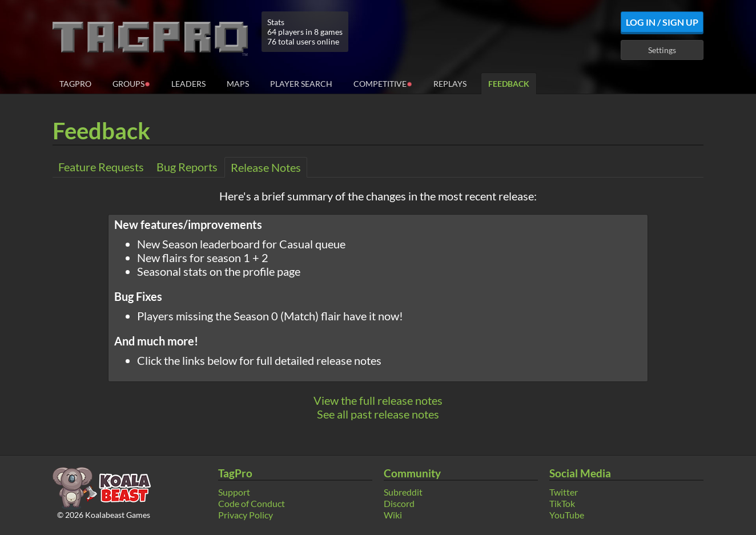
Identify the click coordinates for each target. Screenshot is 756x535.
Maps (238, 84)
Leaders (188, 84)
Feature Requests (101, 167)
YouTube (567, 515)
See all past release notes (378, 414)
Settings (662, 50)
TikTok (562, 503)
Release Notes (266, 167)
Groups (131, 83)
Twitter (564, 492)
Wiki (393, 515)
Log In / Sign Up (662, 22)
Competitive (383, 83)
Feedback (509, 84)
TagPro (75, 84)
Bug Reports (187, 167)
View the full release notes (378, 400)
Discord (399, 503)
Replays (450, 84)
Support (234, 492)
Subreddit (403, 492)
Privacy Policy (246, 515)
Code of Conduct (252, 503)
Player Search (301, 84)
